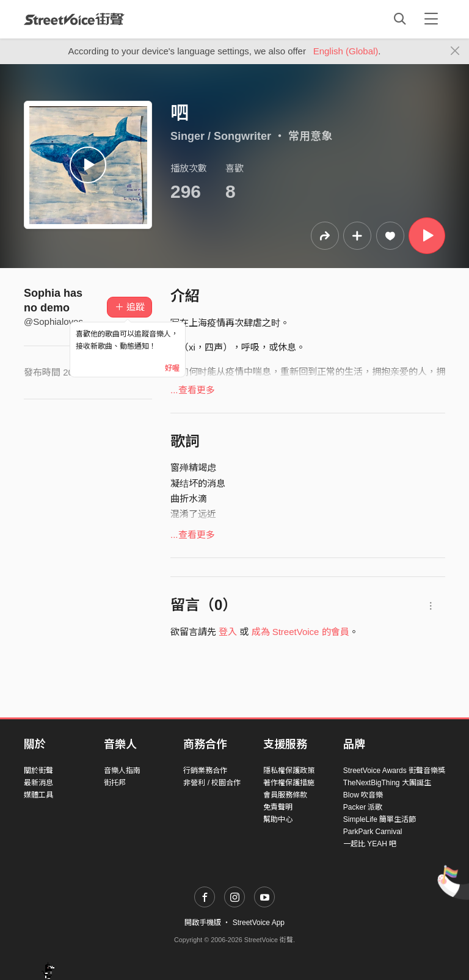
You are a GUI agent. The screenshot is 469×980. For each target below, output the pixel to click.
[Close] (455, 51)
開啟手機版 (203, 923)
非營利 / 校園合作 (212, 783)
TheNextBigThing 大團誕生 (387, 783)
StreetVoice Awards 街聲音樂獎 (394, 771)
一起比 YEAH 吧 (370, 844)
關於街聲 (38, 771)
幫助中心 (278, 819)
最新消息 (38, 783)
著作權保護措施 (289, 783)
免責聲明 (278, 807)
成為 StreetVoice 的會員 (300, 632)
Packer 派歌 (363, 807)
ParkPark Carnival (373, 832)
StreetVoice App (259, 923)
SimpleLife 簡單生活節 (380, 819)
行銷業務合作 (205, 771)
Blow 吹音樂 (363, 795)
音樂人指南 (122, 771)
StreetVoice (74, 19)
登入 (228, 632)
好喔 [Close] (172, 368)
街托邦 (115, 783)
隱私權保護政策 (289, 771)
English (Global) (346, 51)
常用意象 (310, 136)
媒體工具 (38, 795)
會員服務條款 (285, 795)
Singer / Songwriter (221, 136)
